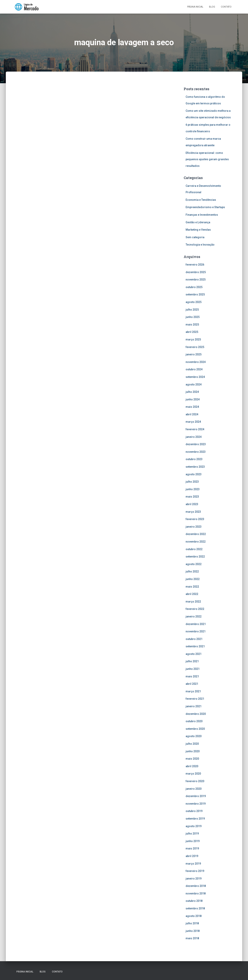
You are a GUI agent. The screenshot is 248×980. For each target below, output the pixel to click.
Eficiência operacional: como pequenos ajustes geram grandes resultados (207, 159)
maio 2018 (192, 938)
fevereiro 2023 (195, 519)
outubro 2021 (194, 639)
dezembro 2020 (196, 714)
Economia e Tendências (201, 200)
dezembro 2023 (196, 444)
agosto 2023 (194, 474)
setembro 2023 (195, 467)
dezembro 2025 (196, 272)
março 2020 (193, 774)
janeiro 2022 (194, 616)
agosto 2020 (194, 736)
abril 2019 (192, 856)
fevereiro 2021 (195, 699)
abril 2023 (192, 504)
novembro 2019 (196, 804)
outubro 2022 (194, 549)
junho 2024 (193, 399)
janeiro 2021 (194, 706)
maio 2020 (192, 759)
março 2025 (193, 339)
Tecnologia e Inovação (200, 245)
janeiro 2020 (194, 789)
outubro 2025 (194, 287)
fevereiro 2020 (195, 781)
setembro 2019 (195, 819)
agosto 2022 (194, 564)
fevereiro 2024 (195, 429)
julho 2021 (192, 661)
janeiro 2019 (194, 879)
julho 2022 (192, 571)
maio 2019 (192, 848)
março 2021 (193, 691)
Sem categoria (195, 237)
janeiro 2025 (194, 354)
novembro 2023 (196, 452)
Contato (226, 7)
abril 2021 (192, 684)
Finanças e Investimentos (202, 215)
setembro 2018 (195, 908)
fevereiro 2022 (195, 609)
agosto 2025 (194, 302)
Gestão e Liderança (198, 222)
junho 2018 (193, 931)
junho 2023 (193, 489)
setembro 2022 (195, 557)
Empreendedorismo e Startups (205, 207)
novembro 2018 (196, 893)
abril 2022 (192, 594)
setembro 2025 (195, 294)
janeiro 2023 (194, 527)
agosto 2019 (194, 826)
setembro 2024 (195, 377)
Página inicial (195, 7)
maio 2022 (192, 587)
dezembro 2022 (196, 534)
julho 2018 (192, 923)
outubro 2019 (194, 811)
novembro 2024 (196, 362)
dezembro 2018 (196, 886)
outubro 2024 (194, 369)
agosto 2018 (194, 916)
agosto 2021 (194, 654)
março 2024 (193, 422)
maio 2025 (192, 325)
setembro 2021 (195, 646)
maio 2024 (192, 407)
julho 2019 (192, 834)
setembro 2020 (195, 729)
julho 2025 (192, 310)
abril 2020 (192, 766)
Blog (212, 7)
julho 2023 (192, 482)
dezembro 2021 (196, 624)
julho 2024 (192, 392)
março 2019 (193, 864)
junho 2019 (193, 841)
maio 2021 (192, 676)
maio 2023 (192, 497)
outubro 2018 (194, 901)
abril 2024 (192, 414)
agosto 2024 (194, 384)
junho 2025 (193, 317)
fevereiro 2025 (195, 347)
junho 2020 (193, 751)
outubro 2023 (194, 459)
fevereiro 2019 (195, 871)
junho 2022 (193, 579)
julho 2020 (192, 744)
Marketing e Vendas (198, 230)
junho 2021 (193, 669)
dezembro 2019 (196, 796)
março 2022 (193, 602)
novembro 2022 (196, 542)
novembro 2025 (196, 280)
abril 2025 (192, 332)
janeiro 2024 (194, 437)
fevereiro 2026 (195, 265)
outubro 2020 (194, 721)
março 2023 (193, 512)
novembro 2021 (196, 631)
